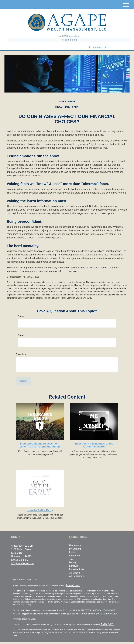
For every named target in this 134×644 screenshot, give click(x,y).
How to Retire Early (40, 516)
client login (70, 44)
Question (21, 360)
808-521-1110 (98, 53)
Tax (71, 565)
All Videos (75, 578)
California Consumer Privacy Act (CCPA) (96, 614)
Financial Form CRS (23, 585)
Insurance (75, 561)
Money (73, 568)
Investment (75, 555)
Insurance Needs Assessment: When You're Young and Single (40, 451)
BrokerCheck (71, 590)
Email (21, 341)
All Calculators (77, 582)
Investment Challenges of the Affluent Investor (94, 451)
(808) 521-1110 (71, 37)
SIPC (108, 626)
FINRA (103, 626)
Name (21, 322)
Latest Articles (77, 575)
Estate (73, 558)
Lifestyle (74, 572)
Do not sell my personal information (77, 616)
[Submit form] (23, 387)
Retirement (75, 551)
